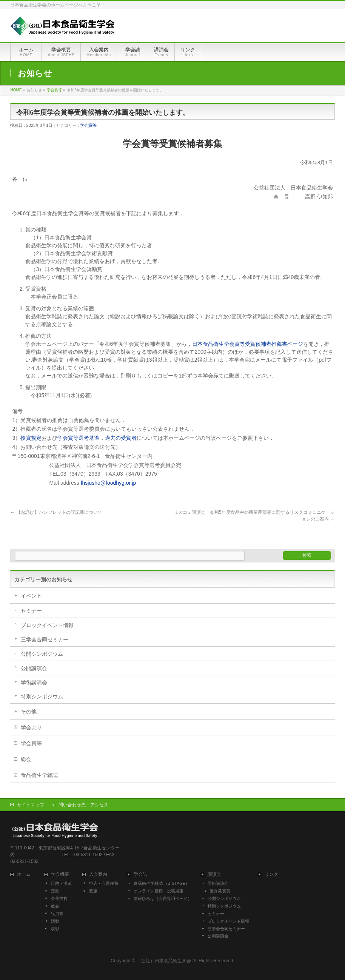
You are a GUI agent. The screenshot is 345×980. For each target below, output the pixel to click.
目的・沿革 (61, 883)
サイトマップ (31, 805)
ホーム (26, 874)
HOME (16, 90)
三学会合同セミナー (45, 639)
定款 (55, 891)
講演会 (214, 874)
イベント (31, 596)
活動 (55, 921)
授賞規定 (31, 438)
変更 (93, 891)
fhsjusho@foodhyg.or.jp (109, 483)
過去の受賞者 (121, 438)
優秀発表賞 (220, 891)
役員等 (57, 914)
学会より (31, 727)
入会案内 (100, 874)
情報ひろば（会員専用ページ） (163, 898)
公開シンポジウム (42, 654)
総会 (26, 759)
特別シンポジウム (42, 696)
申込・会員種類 (104, 883)
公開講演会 (34, 668)
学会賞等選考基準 (79, 438)
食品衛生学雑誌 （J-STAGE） (162, 883)
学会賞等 (54, 90)
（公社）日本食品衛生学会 (164, 961)
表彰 (55, 929)
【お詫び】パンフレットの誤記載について (56, 512)
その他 (29, 712)
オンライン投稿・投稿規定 (159, 891)
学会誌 (143, 874)
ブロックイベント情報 (47, 625)
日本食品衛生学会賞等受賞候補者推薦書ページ (248, 344)
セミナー (31, 611)
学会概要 (62, 874)
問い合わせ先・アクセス (83, 805)
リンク (271, 874)
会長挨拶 (59, 898)
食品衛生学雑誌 (39, 775)
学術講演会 (34, 683)
